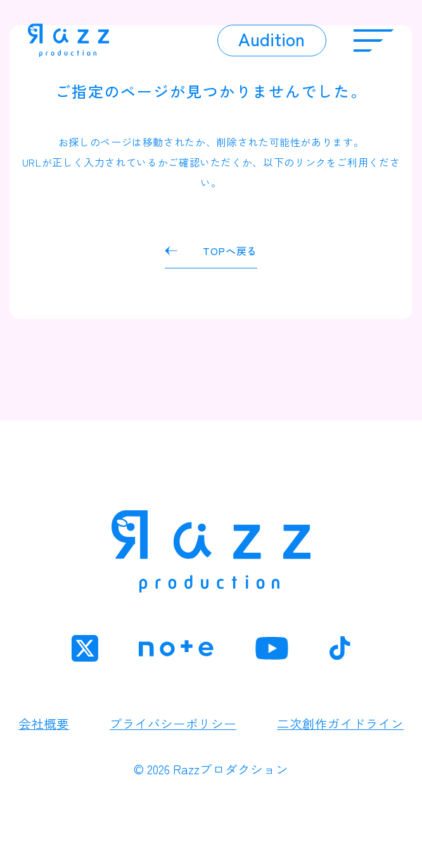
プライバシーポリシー (173, 723)
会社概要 (44, 723)
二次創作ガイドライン (340, 723)
